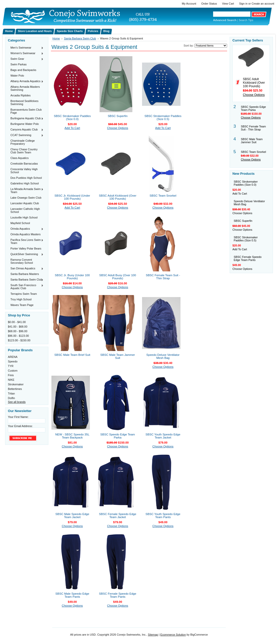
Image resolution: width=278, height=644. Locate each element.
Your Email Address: (20, 426)
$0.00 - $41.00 (17, 322)
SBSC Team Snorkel (163, 196)
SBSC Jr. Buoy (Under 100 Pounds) (72, 277)
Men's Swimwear (26, 48)
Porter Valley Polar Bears (26, 248)
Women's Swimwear (26, 53)
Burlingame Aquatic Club (26, 119)
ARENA (13, 357)
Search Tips (246, 20)
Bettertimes (15, 389)
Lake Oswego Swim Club (26, 198)
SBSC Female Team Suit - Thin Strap (163, 277)
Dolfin (11, 398)
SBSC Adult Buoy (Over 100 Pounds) (118, 277)
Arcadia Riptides (20, 95)
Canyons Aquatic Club (26, 130)
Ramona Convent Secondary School (22, 261)
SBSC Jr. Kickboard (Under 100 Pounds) (72, 197)
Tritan (11, 393)
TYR (11, 366)
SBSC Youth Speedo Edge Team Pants (163, 516)
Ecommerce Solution (173, 635)
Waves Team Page (22, 305)
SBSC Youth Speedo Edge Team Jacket (163, 436)
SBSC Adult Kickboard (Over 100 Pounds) (118, 197)
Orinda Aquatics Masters (25, 234)
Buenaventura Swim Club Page (26, 111)
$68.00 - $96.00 (18, 331)
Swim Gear (26, 59)
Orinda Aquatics (26, 229)
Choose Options (118, 128)
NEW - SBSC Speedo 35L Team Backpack (72, 436)
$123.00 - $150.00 (19, 340)
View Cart (228, 4)
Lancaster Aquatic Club (25, 203)
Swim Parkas (18, 64)
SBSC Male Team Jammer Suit (118, 356)
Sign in (243, 4)
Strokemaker (16, 384)
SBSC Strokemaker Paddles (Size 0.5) (163, 118)
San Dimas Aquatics (26, 269)
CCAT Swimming (26, 135)
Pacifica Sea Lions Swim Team (26, 241)
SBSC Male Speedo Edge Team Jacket (72, 516)
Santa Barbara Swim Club (26, 280)
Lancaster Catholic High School (25, 210)
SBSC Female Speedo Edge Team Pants (118, 595)
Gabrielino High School (25, 183)
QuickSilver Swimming (26, 254)
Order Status (209, 4)
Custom (13, 371)
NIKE (11, 380)
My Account (189, 4)
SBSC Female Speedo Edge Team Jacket (118, 516)
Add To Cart (72, 128)
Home (56, 38)
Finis (11, 375)
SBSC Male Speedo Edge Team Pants (72, 595)
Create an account (263, 4)
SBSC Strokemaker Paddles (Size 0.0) (72, 118)
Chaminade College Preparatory (23, 142)
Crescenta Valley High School (24, 171)
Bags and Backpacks (23, 70)
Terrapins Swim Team (24, 294)
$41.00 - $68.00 (18, 327)
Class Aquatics (19, 158)
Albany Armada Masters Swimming (25, 88)
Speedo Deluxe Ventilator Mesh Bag (163, 356)
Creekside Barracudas (24, 164)
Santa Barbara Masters (25, 274)
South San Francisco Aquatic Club (26, 287)
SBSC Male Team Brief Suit (72, 355)
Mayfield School (20, 223)
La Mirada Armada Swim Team (26, 191)
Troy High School (21, 299)
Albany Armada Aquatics (26, 81)
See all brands (17, 402)
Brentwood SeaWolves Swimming (24, 103)
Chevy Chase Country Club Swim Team (24, 151)
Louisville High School (24, 217)
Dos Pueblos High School (26, 178)
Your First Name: (18, 417)
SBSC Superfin (118, 116)
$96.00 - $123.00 (18, 336)
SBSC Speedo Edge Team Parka (118, 436)
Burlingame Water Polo (25, 124)
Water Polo (17, 76)
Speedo (13, 361)
